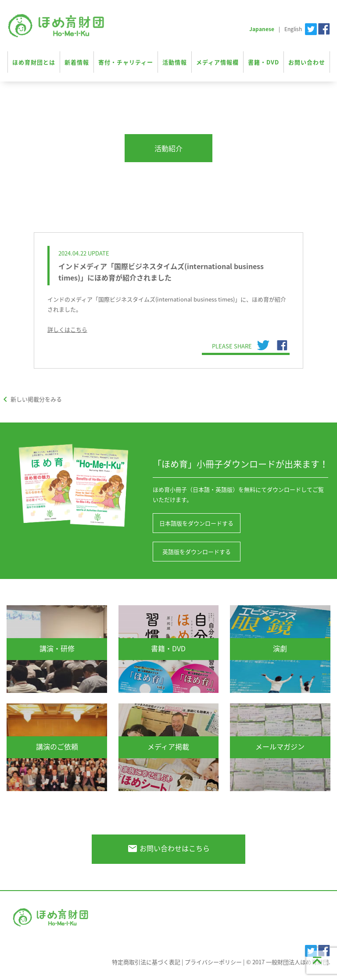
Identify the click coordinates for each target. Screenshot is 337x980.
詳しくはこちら (67, 329)
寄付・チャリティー (126, 62)
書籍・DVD (264, 62)
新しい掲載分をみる (31, 399)
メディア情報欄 (217, 62)
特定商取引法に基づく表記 (146, 962)
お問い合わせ (307, 62)
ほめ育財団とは (34, 62)
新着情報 (77, 62)
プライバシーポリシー (213, 962)
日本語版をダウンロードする (196, 523)
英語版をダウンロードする (197, 552)
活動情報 (175, 62)
